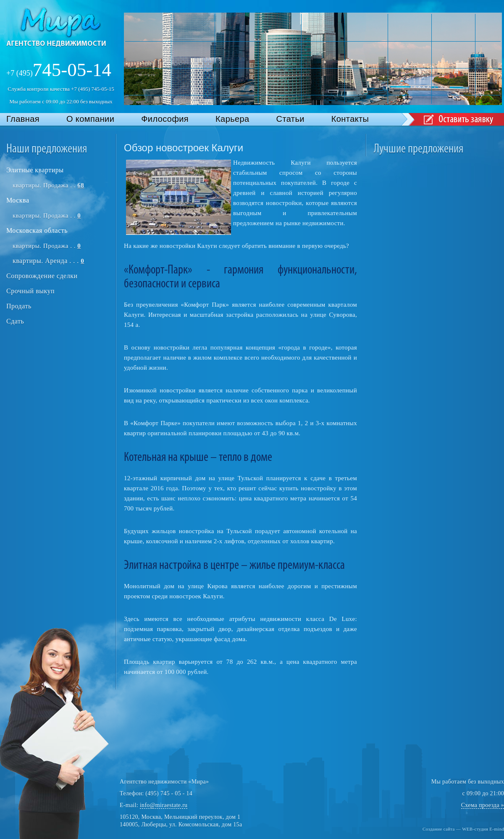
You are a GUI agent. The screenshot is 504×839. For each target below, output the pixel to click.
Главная (23, 119)
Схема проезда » (483, 805)
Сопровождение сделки (42, 276)
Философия (165, 119)
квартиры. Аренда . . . (48, 261)
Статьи (290, 119)
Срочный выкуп (30, 291)
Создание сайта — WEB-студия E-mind (463, 829)
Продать (19, 306)
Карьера (232, 119)
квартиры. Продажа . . (48, 185)
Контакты (350, 119)
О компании (90, 119)
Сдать (15, 321)
